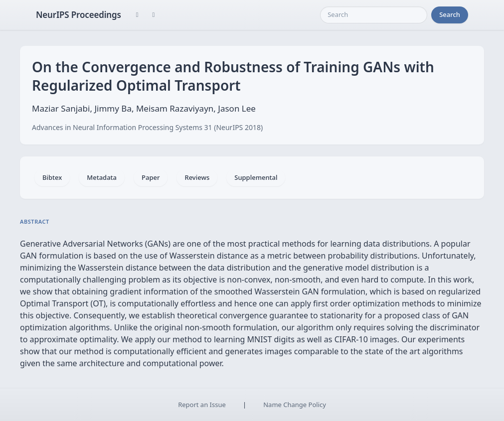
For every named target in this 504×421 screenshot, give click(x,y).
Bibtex (52, 177)
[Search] (374, 15)
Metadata (102, 177)
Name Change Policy (295, 405)
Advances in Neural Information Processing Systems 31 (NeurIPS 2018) (147, 127)
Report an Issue (202, 405)
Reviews (197, 177)
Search (450, 14)
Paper (151, 177)
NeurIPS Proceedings (79, 15)
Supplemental (256, 177)
